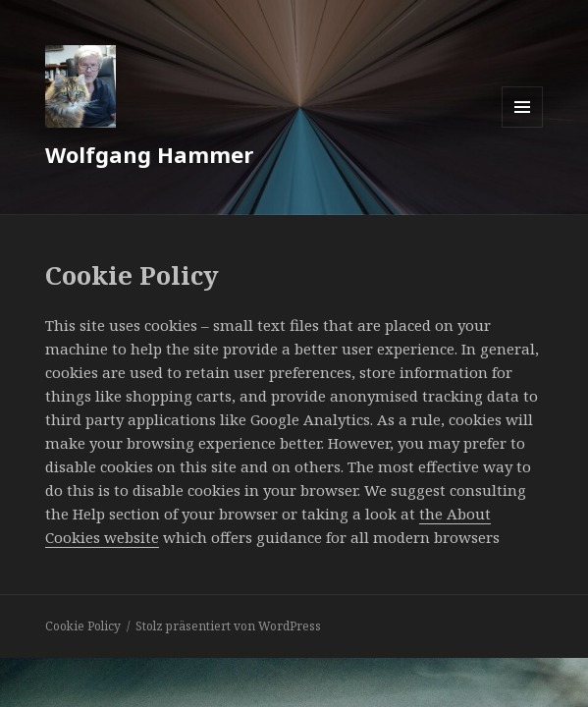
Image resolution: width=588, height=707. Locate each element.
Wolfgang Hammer (149, 154)
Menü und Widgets (523, 127)
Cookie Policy (83, 626)
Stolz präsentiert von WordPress (228, 626)
